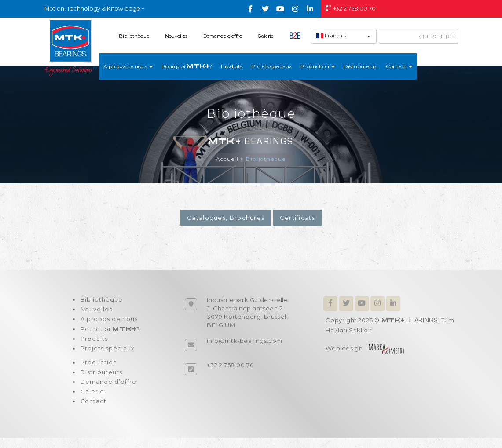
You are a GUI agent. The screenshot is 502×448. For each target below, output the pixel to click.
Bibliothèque (134, 36)
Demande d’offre (223, 36)
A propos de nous (108, 322)
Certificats (297, 218)
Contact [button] (399, 66)
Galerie (266, 36)
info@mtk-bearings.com (245, 341)
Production (98, 369)
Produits (232, 66)
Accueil (227, 159)
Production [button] (318, 66)
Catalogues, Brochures (226, 218)
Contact (93, 411)
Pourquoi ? (187, 66)
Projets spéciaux (271, 66)
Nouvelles (176, 36)
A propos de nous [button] (128, 66)
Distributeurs (360, 66)
